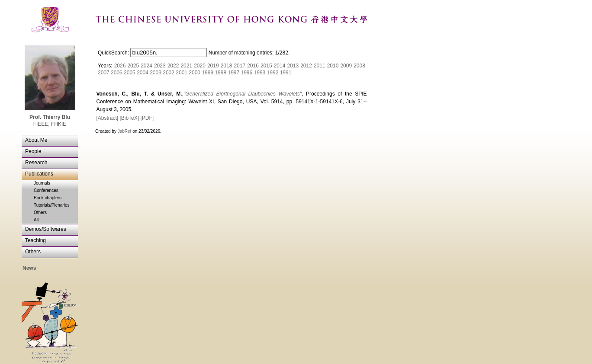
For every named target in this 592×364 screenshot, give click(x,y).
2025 (133, 66)
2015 (266, 66)
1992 (273, 73)
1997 (233, 73)
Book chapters (48, 198)
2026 (120, 66)
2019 (213, 66)
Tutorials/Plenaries (51, 205)
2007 (104, 73)
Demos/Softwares (46, 229)
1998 (220, 73)
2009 (346, 66)
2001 (182, 73)
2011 (320, 66)
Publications (39, 174)
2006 (117, 73)
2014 (280, 66)
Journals (42, 183)
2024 (146, 66)
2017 (240, 66)
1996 (247, 73)
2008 (359, 66)
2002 (169, 73)
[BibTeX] (129, 118)
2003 (156, 73)
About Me (36, 140)
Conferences (46, 190)
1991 (286, 73)
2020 (200, 66)
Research (36, 163)
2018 (227, 66)
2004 (143, 73)
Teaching (35, 240)
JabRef (125, 131)
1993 (260, 73)
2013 (293, 66)
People (33, 151)
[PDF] (147, 118)
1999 (208, 73)
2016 (253, 66)
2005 (130, 73)
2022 (173, 66)
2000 (195, 73)
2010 (333, 66)
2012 (306, 66)
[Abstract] (107, 118)
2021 (186, 66)
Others (40, 212)
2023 (160, 66)
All (36, 220)
